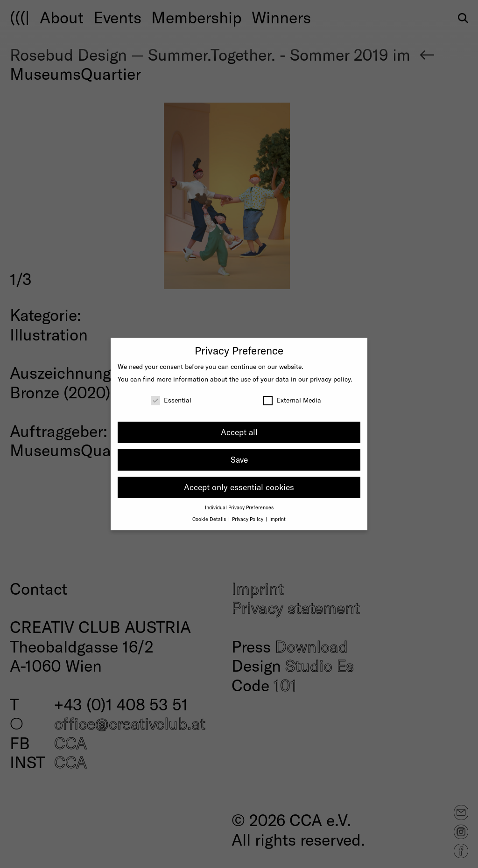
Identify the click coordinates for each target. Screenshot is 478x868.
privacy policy (330, 379)
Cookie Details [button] (210, 519)
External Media (292, 400)
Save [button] (239, 459)
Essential (171, 400)
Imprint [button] (278, 519)
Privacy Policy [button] (248, 519)
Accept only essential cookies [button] (239, 487)
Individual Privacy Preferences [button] (239, 507)
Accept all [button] (239, 432)
